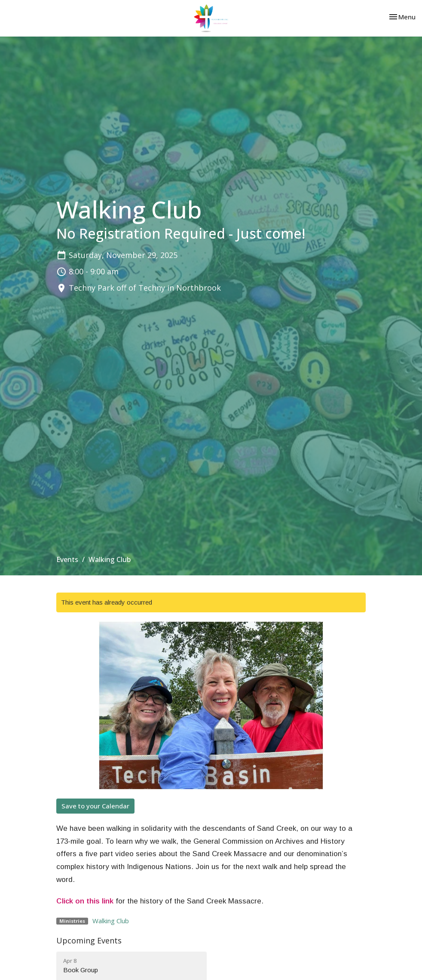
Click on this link (85, 901)
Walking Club (111, 921)
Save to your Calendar (95, 806)
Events (67, 559)
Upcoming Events (89, 940)
